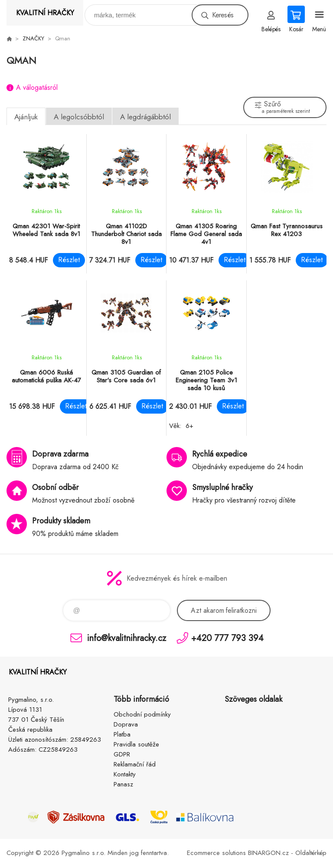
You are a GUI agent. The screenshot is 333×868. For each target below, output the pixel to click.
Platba (122, 734)
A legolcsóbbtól (79, 117)
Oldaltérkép (311, 853)
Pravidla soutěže (136, 744)
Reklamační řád (135, 764)
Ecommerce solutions (216, 853)
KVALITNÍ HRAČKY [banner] (45, 13)
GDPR (122, 754)
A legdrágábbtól (145, 117)
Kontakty (125, 774)
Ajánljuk (26, 117)
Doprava (126, 724)
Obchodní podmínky (142, 714)
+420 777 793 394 (227, 638)
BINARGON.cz (268, 853)
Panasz (123, 784)
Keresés (223, 15)
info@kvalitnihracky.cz (127, 638)
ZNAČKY (33, 38)
